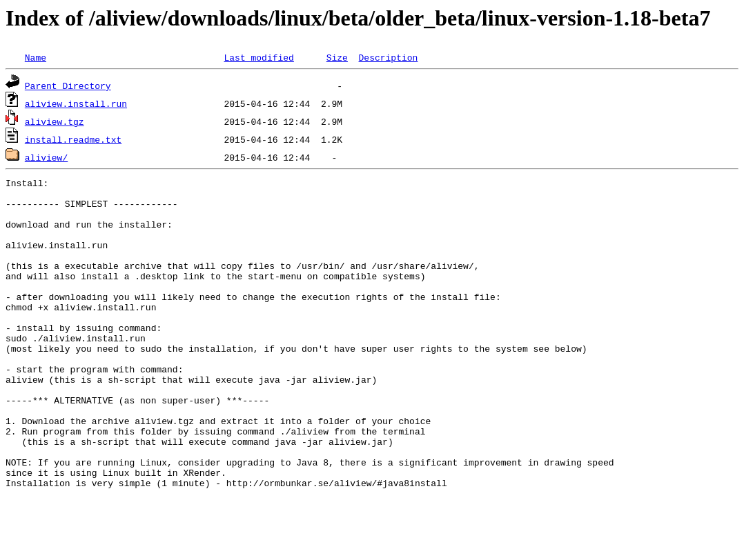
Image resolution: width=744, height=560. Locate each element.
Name (36, 57)
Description (388, 57)
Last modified (258, 57)
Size (337, 57)
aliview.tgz (55, 121)
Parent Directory (68, 86)
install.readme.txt (73, 139)
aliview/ (46, 157)
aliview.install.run (76, 103)
